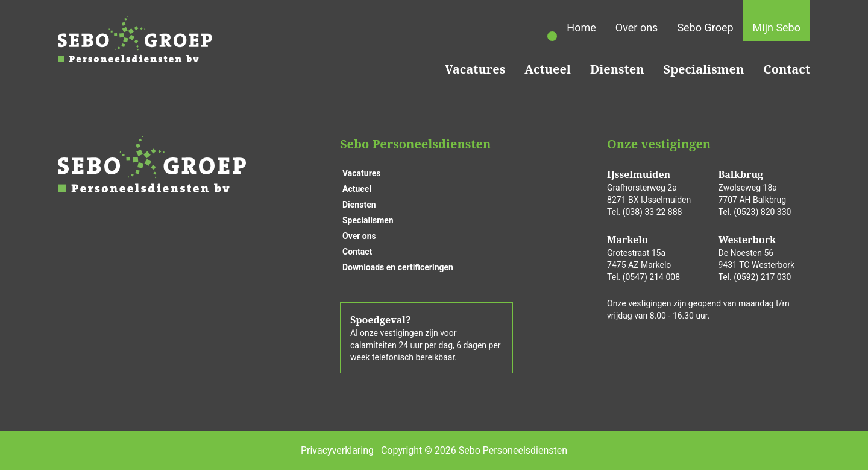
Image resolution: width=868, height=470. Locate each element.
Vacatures (475, 69)
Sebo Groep (705, 27)
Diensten (617, 69)
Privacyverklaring (337, 450)
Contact (787, 69)
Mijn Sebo (777, 27)
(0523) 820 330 (762, 212)
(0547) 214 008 (651, 277)
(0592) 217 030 (762, 277)
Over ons (637, 27)
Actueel (548, 69)
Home (581, 27)
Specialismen (704, 69)
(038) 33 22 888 (653, 212)
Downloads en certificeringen (398, 267)
